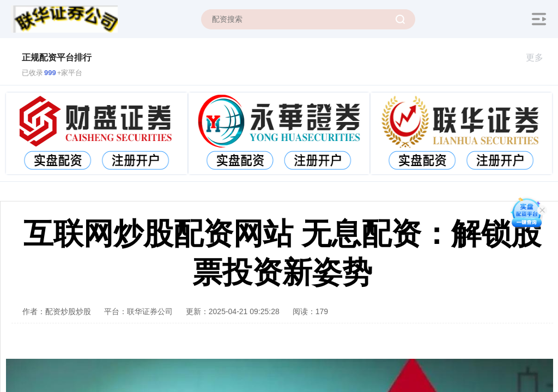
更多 (539, 57)
